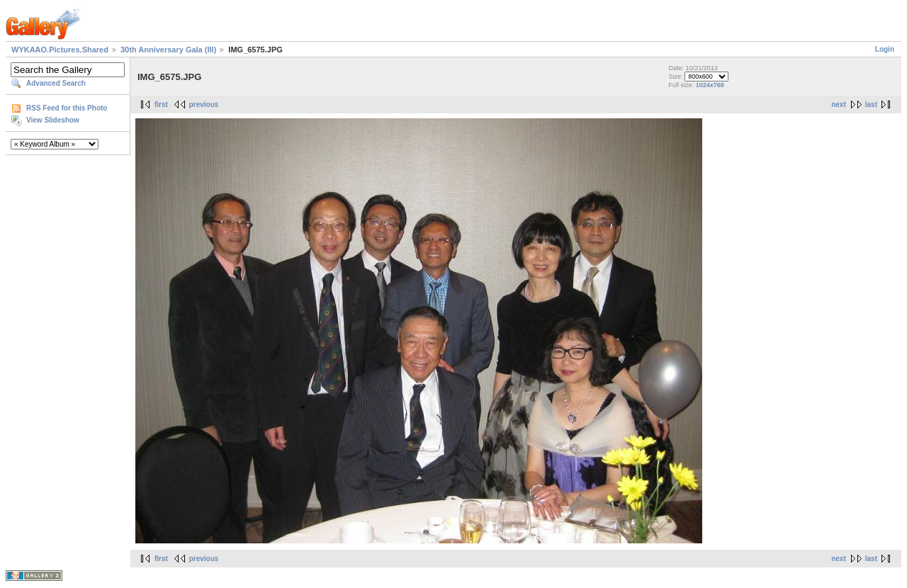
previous (204, 104)
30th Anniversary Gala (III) (168, 50)
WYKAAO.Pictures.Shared (60, 50)
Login (885, 49)
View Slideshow (53, 120)
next (839, 104)
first (161, 104)
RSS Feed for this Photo (67, 108)
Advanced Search (56, 83)
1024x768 (710, 85)
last (871, 104)
